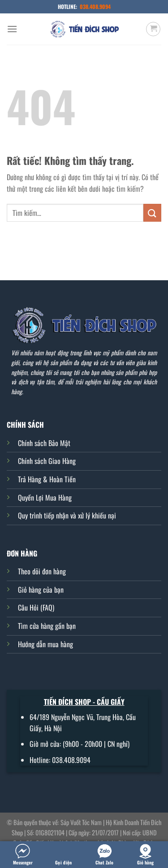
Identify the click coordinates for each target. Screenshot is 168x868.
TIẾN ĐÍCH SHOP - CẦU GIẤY (84, 702)
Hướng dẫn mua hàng (45, 644)
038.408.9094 (95, 6)
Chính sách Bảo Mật (44, 443)
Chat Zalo (104, 855)
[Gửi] (152, 213)
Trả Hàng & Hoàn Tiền (47, 479)
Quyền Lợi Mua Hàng (45, 497)
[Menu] (12, 29)
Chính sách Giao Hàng (47, 461)
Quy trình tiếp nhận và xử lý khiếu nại (67, 515)
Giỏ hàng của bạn (41, 590)
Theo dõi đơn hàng (42, 571)
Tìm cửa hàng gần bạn (47, 626)
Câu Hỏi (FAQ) (36, 607)
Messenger (23, 855)
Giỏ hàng (145, 855)
